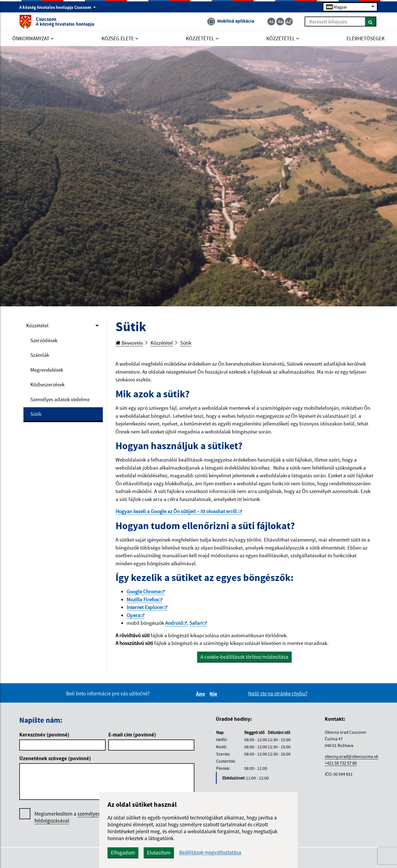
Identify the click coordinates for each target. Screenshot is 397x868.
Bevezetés (129, 343)
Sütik (36, 414)
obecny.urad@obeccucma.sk (352, 756)
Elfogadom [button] (123, 853)
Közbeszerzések (47, 384)
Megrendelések (47, 370)
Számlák (40, 355)
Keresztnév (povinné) (44, 735)
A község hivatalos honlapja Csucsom (58, 7)
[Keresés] (371, 22)
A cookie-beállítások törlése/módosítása (244, 657)
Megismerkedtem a (75, 817)
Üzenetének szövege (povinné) (55, 758)
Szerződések (44, 340)
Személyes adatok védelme (60, 399)
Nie (214, 694)
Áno (201, 694)
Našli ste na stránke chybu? (278, 693)
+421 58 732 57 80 (341, 763)
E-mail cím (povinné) (132, 735)
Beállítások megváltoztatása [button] (210, 852)
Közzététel (37, 325)
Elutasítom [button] (159, 853)
